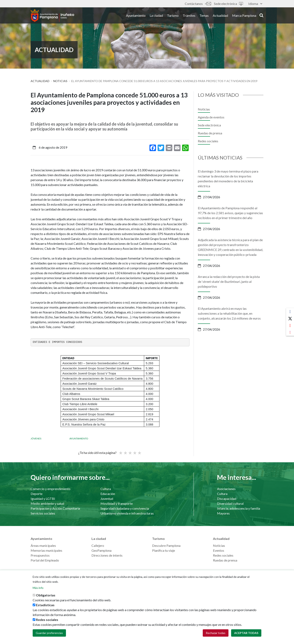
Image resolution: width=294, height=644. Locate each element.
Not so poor (125, 451)
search (261, 16)
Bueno (135, 451)
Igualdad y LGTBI (43, 499)
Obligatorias (46, 595)
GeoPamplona (101, 550)
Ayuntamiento (136, 16)
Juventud (107, 499)
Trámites (189, 16)
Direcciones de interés (107, 555)
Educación (108, 494)
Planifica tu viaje (164, 550)
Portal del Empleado (45, 560)
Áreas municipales (43, 545)
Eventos (219, 550)
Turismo (173, 16)
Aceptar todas (246, 633)
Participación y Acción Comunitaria (55, 508)
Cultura (106, 489)
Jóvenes (36, 438)
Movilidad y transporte (117, 503)
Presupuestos (40, 555)
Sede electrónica (228, 4)
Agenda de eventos (211, 117)
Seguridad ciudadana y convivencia (125, 508)
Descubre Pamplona (166, 545)
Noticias (60, 81)
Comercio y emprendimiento (51, 489)
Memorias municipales (46, 550)
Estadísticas (45, 605)
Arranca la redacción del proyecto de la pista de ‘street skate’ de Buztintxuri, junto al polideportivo (229, 281)
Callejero (98, 545)
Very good (139, 451)
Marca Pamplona (244, 16)
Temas (204, 16)
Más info (38, 588)
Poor (120, 451)
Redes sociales (208, 141)
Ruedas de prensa (210, 133)
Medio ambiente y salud (47, 503)
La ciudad (156, 16)
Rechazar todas (216, 633)
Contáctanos (198, 4)
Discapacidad (227, 499)
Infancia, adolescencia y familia (239, 508)
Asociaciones (226, 489)
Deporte (37, 494)
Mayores (223, 513)
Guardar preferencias (49, 633)
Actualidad (220, 16)
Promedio (130, 451)
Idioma (255, 4)
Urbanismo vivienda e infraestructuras (127, 513)
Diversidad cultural (230, 503)
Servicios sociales (43, 513)
